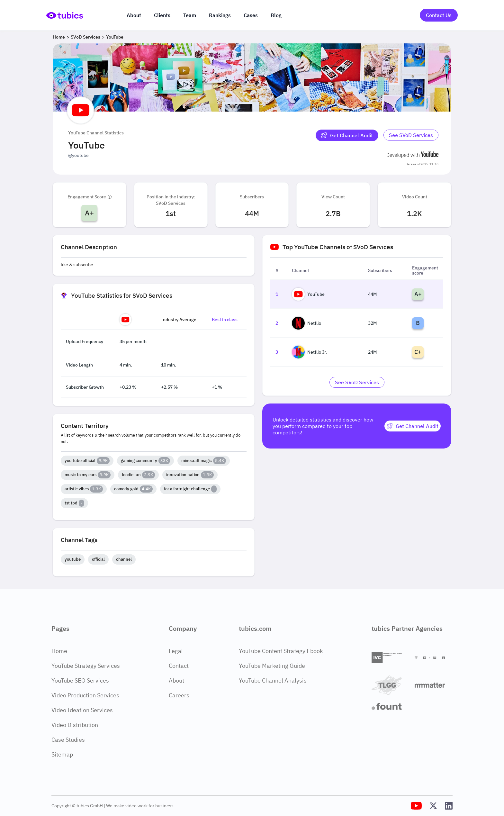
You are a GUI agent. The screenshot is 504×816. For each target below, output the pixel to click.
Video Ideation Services (82, 710)
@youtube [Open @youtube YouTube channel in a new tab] (78, 155)
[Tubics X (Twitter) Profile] (433, 806)
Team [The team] (190, 15)
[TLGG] (391, 685)
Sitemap (62, 754)
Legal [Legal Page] (176, 651)
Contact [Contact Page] (179, 666)
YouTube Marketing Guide (272, 666)
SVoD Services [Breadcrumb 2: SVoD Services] (85, 37)
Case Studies (68, 740)
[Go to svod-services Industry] (411, 135)
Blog (276, 15)
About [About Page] (176, 680)
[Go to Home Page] (65, 15)
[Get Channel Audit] (347, 135)
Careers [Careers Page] (179, 695)
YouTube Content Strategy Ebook (281, 651)
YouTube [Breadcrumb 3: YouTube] (115, 37)
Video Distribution (75, 725)
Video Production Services (85, 695)
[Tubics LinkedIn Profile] (449, 806)
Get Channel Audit (347, 135)
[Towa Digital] (434, 658)
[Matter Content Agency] (434, 685)
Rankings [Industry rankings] (220, 15)
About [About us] (134, 15)
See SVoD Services (411, 135)
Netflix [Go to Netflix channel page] (306, 323)
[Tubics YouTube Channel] (416, 806)
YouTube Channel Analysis (273, 680)
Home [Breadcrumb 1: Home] (59, 37)
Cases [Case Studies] (251, 15)
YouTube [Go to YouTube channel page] (308, 294)
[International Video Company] (391, 658)
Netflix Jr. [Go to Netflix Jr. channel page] (309, 352)
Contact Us (439, 15)
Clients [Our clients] (162, 15)
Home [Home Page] (59, 651)
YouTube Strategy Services (86, 666)
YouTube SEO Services (80, 680)
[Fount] (391, 706)
